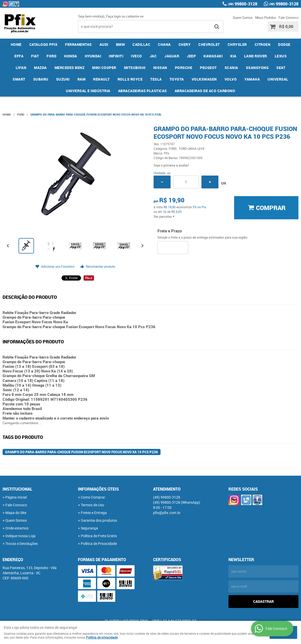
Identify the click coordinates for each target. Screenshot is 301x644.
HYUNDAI (93, 56)
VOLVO (231, 79)
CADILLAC (141, 44)
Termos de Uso (92, 505)
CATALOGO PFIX (43, 44)
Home (16, 44)
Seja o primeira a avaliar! (171, 165)
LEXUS (281, 56)
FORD (51, 56)
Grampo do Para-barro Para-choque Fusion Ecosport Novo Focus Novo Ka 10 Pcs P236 (82, 452)
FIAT (35, 56)
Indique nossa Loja (20, 536)
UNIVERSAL (278, 79)
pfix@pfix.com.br (167, 513)
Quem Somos (243, 18)
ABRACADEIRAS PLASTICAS (143, 91)
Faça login (113, 16)
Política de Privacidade (99, 543)
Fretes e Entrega (94, 513)
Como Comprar (93, 497)
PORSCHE (184, 68)
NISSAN (160, 68)
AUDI (104, 44)
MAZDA (40, 68)
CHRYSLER (237, 44)
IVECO (136, 56)
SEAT (281, 68)
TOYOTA (177, 79)
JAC (153, 56)
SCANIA (231, 68)
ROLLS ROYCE (130, 79)
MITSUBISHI (135, 68)
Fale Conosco (289, 18)
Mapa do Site (16, 513)
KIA (233, 56)
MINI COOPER (104, 68)
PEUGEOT (208, 68)
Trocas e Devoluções (22, 543)
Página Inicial (16, 497)
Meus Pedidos (266, 18)
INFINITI (116, 56)
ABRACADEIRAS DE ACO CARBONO (205, 91)
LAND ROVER (256, 56)
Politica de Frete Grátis (99, 536)
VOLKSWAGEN (204, 79)
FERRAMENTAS (78, 44)
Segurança (89, 528)
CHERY (185, 44)
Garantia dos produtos (99, 520)
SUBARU (41, 79)
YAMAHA (252, 79)
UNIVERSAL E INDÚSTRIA (88, 91)
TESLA (156, 79)
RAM (82, 79)
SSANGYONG (257, 68)
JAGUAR (172, 56)
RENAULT (101, 79)
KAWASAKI (213, 56)
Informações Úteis (98, 489)
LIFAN (21, 68)
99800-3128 (243, 4)
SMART (19, 79)
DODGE (284, 44)
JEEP (191, 56)
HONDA (71, 56)
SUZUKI (63, 79)
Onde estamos (17, 528)
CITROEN (263, 44)
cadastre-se (135, 16)
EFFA (19, 56)
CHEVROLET (209, 44)
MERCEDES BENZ (70, 68)
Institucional (17, 489)
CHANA (164, 44)
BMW (121, 44)
